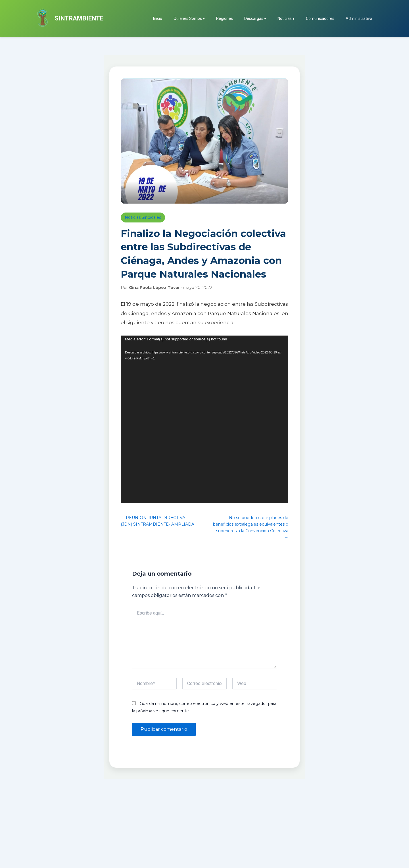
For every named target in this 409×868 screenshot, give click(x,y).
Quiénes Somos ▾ (189, 18)
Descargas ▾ (255, 18)
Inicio (158, 18)
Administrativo (359, 18)
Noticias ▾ (286, 18)
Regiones (225, 18)
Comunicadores (320, 18)
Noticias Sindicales (143, 217)
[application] (204, 419)
